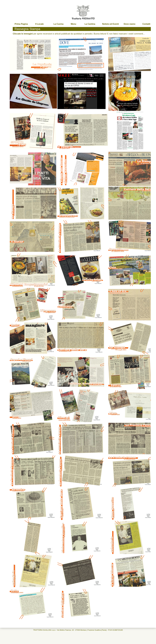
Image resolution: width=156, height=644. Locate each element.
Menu (73, 24)
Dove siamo (129, 24)
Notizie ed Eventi (110, 24)
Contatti (146, 24)
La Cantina (90, 24)
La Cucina (58, 24)
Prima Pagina (21, 24)
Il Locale (40, 24)
